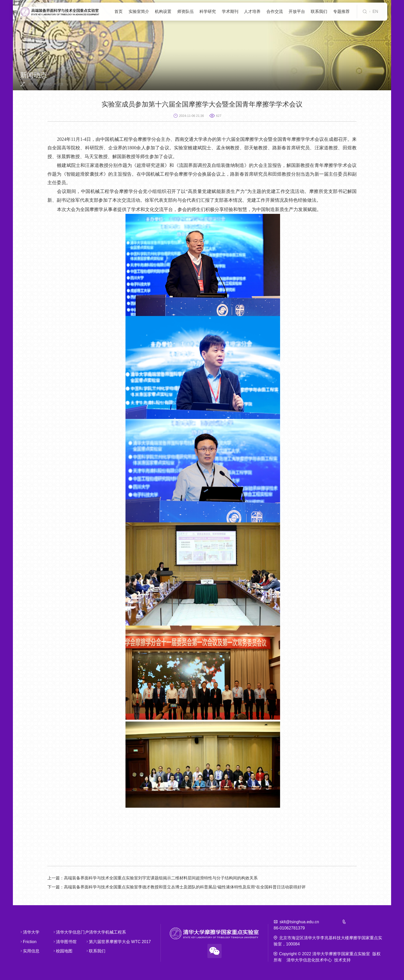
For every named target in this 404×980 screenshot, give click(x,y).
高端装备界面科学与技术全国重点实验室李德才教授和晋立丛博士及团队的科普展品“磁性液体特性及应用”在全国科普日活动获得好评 (177, 887)
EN (375, 11)
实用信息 (27, 951)
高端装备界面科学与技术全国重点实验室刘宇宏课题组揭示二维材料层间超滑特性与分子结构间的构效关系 (153, 878)
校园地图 (60, 951)
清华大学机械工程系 (96, 932)
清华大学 (27, 932)
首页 (31, 84)
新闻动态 (46, 84)
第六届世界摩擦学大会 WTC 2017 (96, 941)
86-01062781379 (289, 928)
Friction (27, 941)
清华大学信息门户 (60, 932)
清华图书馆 (60, 941)
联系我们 (96, 951)
